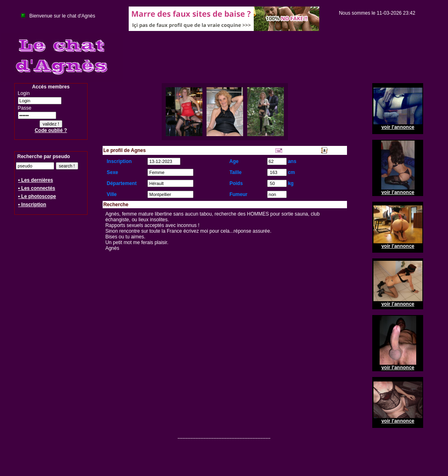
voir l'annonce (398, 127)
